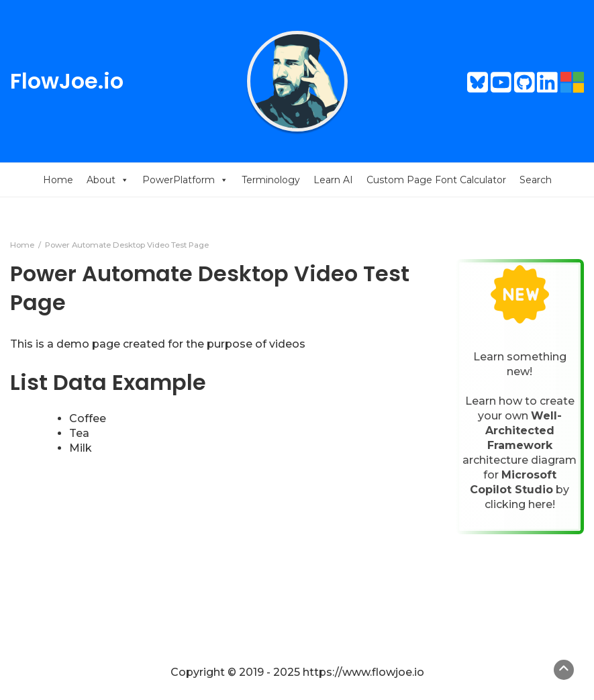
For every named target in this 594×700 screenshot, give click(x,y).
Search (536, 180)
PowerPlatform (185, 180)
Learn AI (333, 180)
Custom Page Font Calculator (436, 180)
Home (58, 180)
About (108, 180)
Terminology (271, 180)
